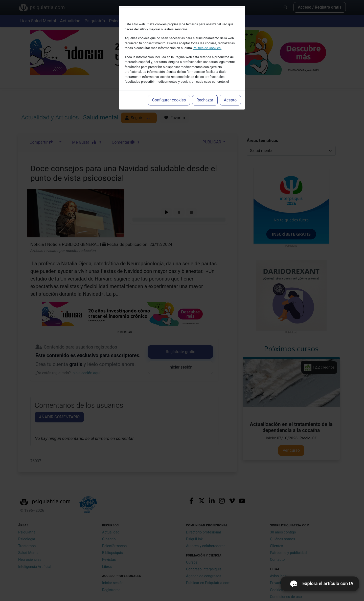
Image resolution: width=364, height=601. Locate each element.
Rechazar (205, 100)
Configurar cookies (169, 100)
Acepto (230, 100)
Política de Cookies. (207, 48)
